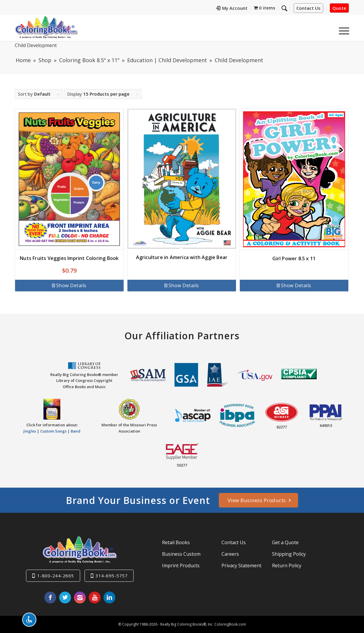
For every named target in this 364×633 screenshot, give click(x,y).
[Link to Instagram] (80, 597)
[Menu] (342, 29)
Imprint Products (181, 565)
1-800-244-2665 (56, 576)
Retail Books (176, 542)
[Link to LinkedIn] (109, 597)
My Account (232, 8)
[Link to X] (65, 597)
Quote (339, 8)
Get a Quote (285, 542)
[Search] (284, 8)
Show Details (69, 285)
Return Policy (287, 565)
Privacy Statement (241, 565)
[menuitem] (232, 9)
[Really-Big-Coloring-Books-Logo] (46, 27)
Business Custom (181, 554)
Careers (230, 554)
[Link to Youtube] (95, 597)
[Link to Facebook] (50, 597)
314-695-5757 (111, 576)
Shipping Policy (289, 554)
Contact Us (308, 8)
